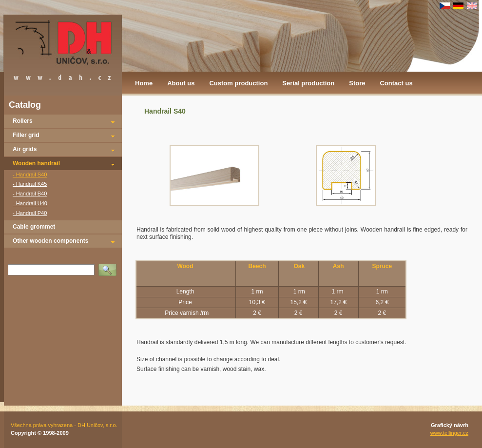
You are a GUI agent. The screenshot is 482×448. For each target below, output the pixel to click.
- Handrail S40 (30, 175)
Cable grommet (34, 227)
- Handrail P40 (30, 213)
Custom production (238, 83)
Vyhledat (109, 267)
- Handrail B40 (30, 194)
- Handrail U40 (30, 203)
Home (144, 83)
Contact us (396, 83)
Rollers (23, 121)
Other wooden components (50, 241)
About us (181, 83)
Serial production (308, 83)
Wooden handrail (36, 163)
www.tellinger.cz (449, 433)
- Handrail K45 (30, 184)
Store (357, 83)
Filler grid (26, 135)
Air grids (25, 149)
